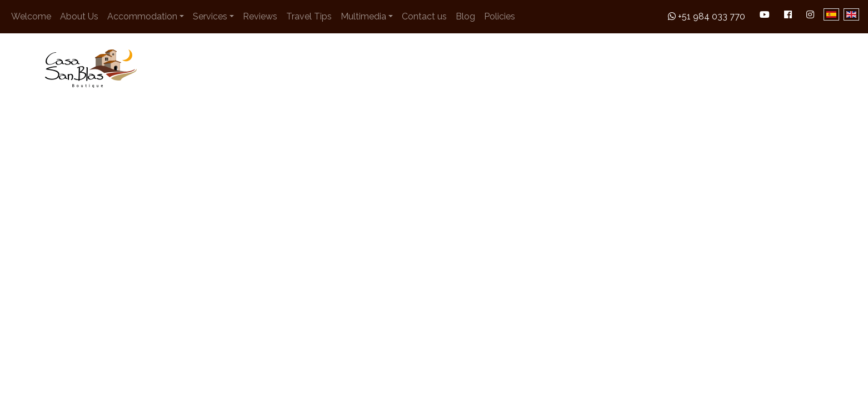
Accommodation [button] (142, 16)
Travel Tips (309, 16)
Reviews (260, 16)
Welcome (31, 16)
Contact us (424, 16)
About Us (79, 16)
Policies (500, 16)
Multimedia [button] (363, 16)
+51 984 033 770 (707, 16)
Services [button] (210, 16)
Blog (465, 16)
